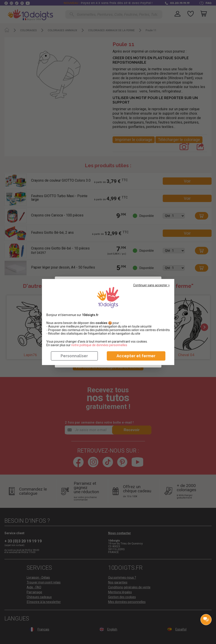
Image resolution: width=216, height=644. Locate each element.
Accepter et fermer (136, 356)
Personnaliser (74, 356)
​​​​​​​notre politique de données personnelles (99, 345)
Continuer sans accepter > (152, 285)
